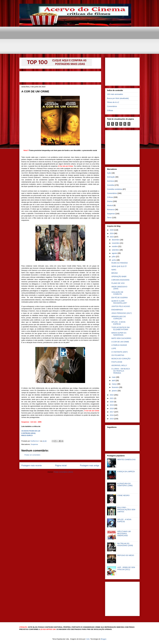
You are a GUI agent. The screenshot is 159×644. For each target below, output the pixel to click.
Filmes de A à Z (113, 102)
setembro (116, 250)
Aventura (111, 181)
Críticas (110, 110)
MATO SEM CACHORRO (121, 338)
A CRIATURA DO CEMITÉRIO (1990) (125, 485)
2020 (112, 402)
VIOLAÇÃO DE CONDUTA (117, 293)
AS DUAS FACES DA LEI (31, 431)
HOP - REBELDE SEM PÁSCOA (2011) (126, 568)
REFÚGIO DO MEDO (126, 555)
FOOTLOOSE (117, 362)
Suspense (34, 444)
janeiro (115, 391)
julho (114, 257)
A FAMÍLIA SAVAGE (119, 345)
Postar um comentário (32, 455)
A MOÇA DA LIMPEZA (126, 472)
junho (114, 260)
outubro (115, 246)
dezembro (116, 240)
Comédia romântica (115, 189)
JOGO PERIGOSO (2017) (122, 313)
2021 (112, 398)
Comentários (112, 106)
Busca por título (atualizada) (118, 98)
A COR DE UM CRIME (120, 342)
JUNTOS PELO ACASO (121, 306)
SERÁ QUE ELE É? (119, 266)
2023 (112, 237)
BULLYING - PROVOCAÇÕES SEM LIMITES (126, 510)
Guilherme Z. (35, 441)
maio (114, 377)
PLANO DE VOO (118, 283)
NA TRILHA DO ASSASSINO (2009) (125, 545)
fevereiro (115, 387)
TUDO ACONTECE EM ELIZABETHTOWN (120, 328)
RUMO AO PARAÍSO (120, 263)
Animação (111, 177)
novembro (116, 243)
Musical (110, 205)
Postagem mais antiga (90, 466)
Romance (111, 210)
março (114, 384)
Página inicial (61, 466)
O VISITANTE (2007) (119, 352)
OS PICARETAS (118, 355)
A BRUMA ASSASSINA (120, 280)
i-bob (88, 639)
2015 (112, 419)
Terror (109, 218)
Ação (109, 173)
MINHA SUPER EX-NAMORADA (119, 334)
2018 (112, 408)
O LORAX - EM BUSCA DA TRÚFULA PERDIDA (121, 371)
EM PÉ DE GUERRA (120, 298)
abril (114, 381)
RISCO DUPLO (27, 435)
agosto (115, 253)
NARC (114, 270)
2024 (112, 233)
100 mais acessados (115, 94)
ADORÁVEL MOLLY (119, 365)
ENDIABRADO (117, 310)
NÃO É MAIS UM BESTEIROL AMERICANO (124, 534)
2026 (112, 230)
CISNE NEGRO (123, 495)
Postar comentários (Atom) (63, 472)
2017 (112, 412)
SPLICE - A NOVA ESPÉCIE (118, 323)
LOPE (114, 348)
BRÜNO (115, 273)
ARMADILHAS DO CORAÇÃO (119, 318)
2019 (112, 405)
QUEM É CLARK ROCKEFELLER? (119, 302)
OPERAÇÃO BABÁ (119, 276)
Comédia (111, 185)
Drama (110, 201)
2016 (112, 415)
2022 (112, 395)
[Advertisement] (80, 32)
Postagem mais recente (32, 466)
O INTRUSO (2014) (28, 433)
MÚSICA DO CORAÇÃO (121, 359)
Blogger (103, 639)
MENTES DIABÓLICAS (126, 460)
